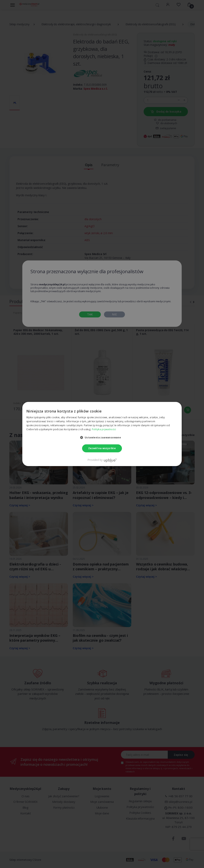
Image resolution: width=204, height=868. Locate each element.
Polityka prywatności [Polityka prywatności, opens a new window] (104, 429)
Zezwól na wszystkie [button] (102, 448)
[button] (102, 437)
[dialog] (102, 434)
